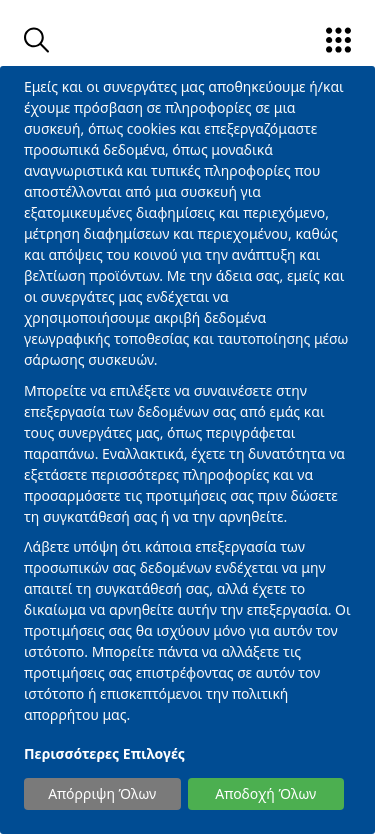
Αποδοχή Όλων (265, 793)
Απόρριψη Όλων (102, 793)
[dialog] (187, 450)
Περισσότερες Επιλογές (104, 753)
